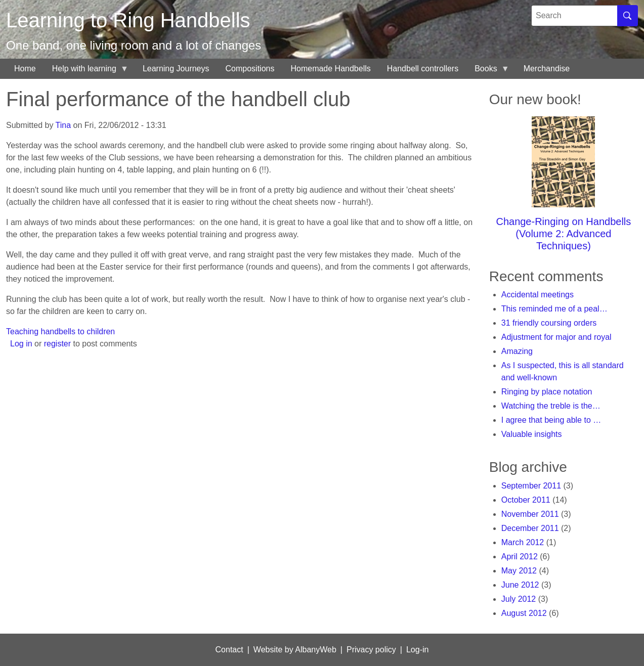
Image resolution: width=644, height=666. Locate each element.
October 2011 (526, 500)
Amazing (517, 351)
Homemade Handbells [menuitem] (330, 69)
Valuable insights (532, 434)
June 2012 (520, 585)
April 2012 (520, 557)
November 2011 (530, 514)
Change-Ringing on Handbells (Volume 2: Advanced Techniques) (563, 234)
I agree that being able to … (551, 420)
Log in (21, 344)
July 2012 (519, 599)
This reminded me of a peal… (554, 309)
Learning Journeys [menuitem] (176, 69)
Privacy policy (371, 650)
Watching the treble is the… (551, 406)
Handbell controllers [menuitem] (423, 69)
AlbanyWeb (316, 650)
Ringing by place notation (547, 392)
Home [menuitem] (25, 69)
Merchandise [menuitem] (547, 69)
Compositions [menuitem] (250, 69)
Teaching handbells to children (60, 331)
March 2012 (523, 542)
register (57, 344)
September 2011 (531, 486)
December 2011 (530, 528)
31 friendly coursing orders (549, 323)
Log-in (417, 650)
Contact (229, 650)
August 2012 (524, 613)
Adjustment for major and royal (556, 337)
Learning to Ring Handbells (128, 20)
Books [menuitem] (488, 72)
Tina (63, 125)
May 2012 (519, 571)
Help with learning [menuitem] (86, 72)
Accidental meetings (538, 295)
